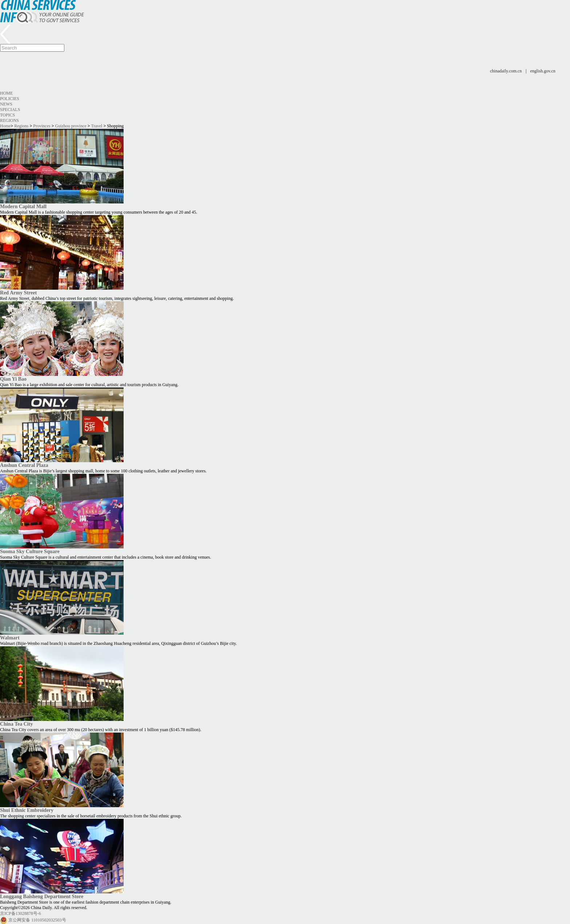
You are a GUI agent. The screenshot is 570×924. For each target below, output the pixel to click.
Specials (10, 110)
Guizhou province (71, 126)
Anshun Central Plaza (24, 465)
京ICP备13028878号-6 (21, 913)
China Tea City (16, 724)
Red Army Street (18, 293)
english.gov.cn (543, 71)
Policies (10, 99)
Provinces (42, 126)
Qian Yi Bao (13, 379)
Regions (9, 120)
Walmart (10, 638)
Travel (97, 126)
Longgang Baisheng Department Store (42, 896)
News (6, 104)
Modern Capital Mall (23, 206)
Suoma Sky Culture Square (30, 551)
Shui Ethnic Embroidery (27, 810)
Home (6, 93)
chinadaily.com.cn (506, 71)
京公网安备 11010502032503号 (37, 920)
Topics (7, 115)
